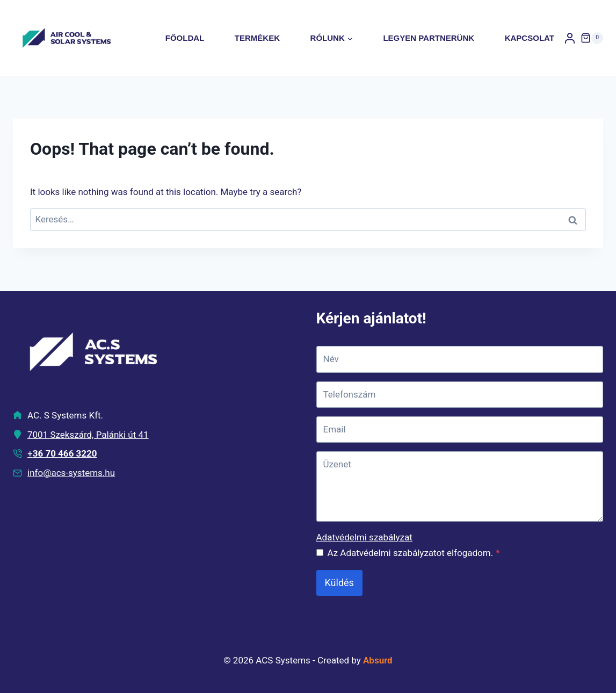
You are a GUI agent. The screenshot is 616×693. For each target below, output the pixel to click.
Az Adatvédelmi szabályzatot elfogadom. (414, 553)
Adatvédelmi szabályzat (364, 537)
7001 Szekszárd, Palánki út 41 (88, 435)
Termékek (257, 38)
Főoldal (185, 38)
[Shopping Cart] (592, 38)
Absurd (378, 660)
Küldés (339, 583)
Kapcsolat (530, 38)
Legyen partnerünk (429, 38)
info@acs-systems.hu (71, 473)
